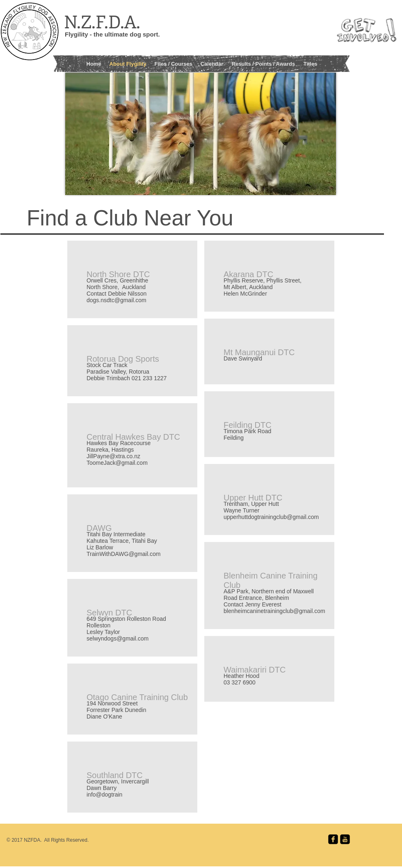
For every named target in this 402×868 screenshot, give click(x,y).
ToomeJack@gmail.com (117, 463)
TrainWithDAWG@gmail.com (123, 554)
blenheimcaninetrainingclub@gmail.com (274, 611)
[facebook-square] (333, 839)
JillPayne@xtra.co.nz (113, 456)
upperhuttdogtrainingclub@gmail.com (271, 517)
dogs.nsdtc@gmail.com (116, 300)
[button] (174, 63)
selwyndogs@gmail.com (118, 638)
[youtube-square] (345, 839)
